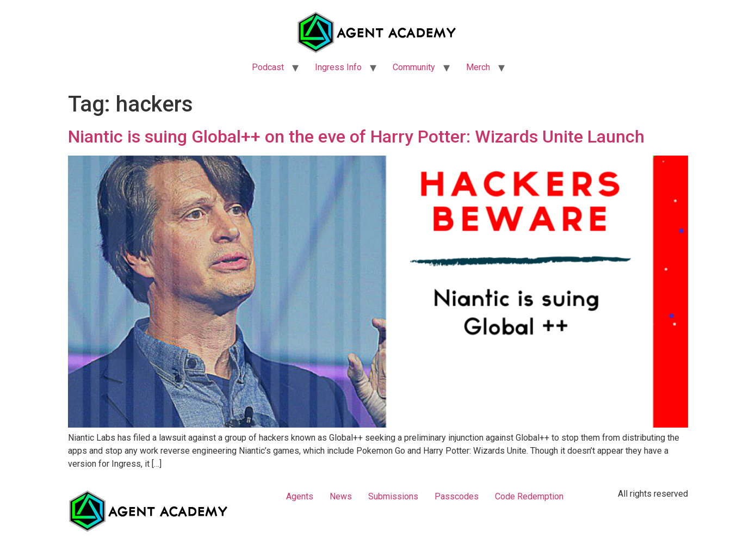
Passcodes (457, 496)
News (341, 496)
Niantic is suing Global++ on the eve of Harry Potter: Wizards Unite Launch (356, 137)
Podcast (268, 67)
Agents (300, 496)
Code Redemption (529, 496)
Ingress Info (338, 67)
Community (414, 67)
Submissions (393, 496)
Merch (478, 67)
